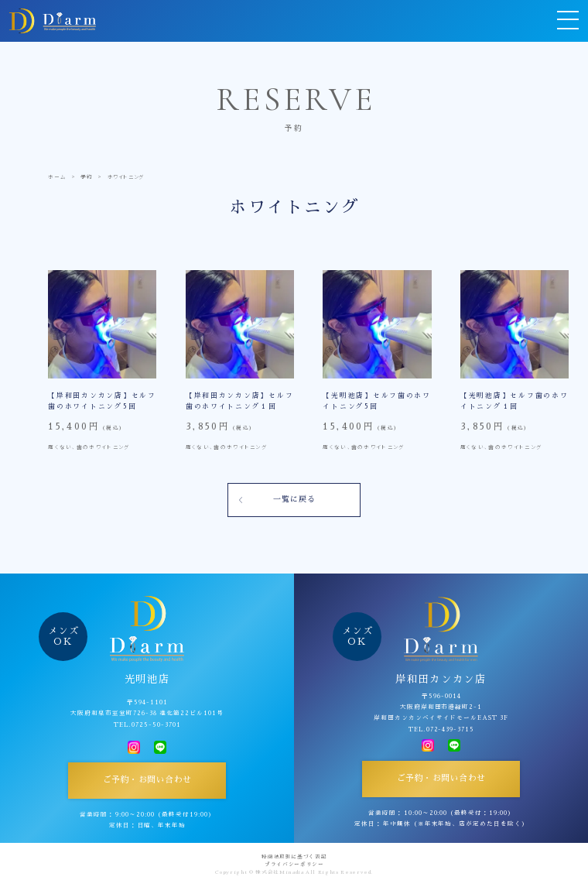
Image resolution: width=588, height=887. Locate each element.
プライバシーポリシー (294, 865)
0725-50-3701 (156, 725)
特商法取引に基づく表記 (294, 857)
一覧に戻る (294, 499)
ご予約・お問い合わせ (147, 780)
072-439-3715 (451, 729)
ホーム (57, 176)
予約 (86, 176)
